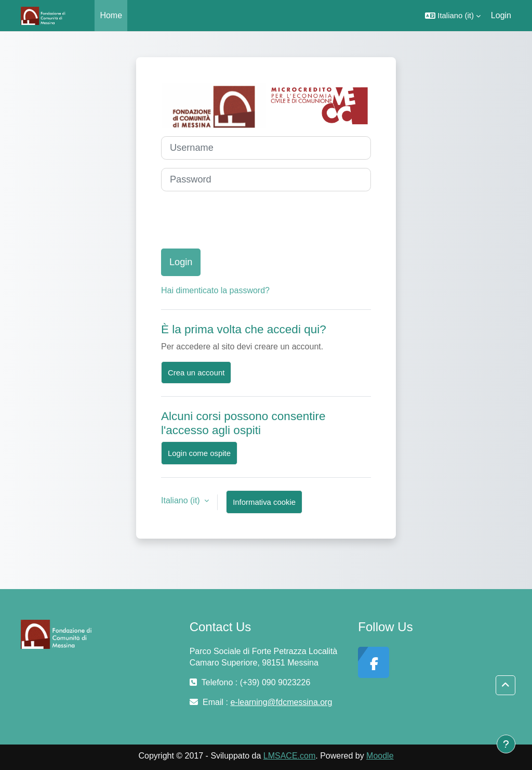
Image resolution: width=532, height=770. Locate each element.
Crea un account (196, 373)
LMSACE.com (289, 756)
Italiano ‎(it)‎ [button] (182, 500)
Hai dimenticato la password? (215, 290)
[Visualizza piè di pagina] (506, 744)
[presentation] (240, 220)
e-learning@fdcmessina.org (281, 702)
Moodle (380, 756)
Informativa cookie (264, 502)
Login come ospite (199, 453)
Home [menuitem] (111, 15)
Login (501, 15)
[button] (453, 16)
